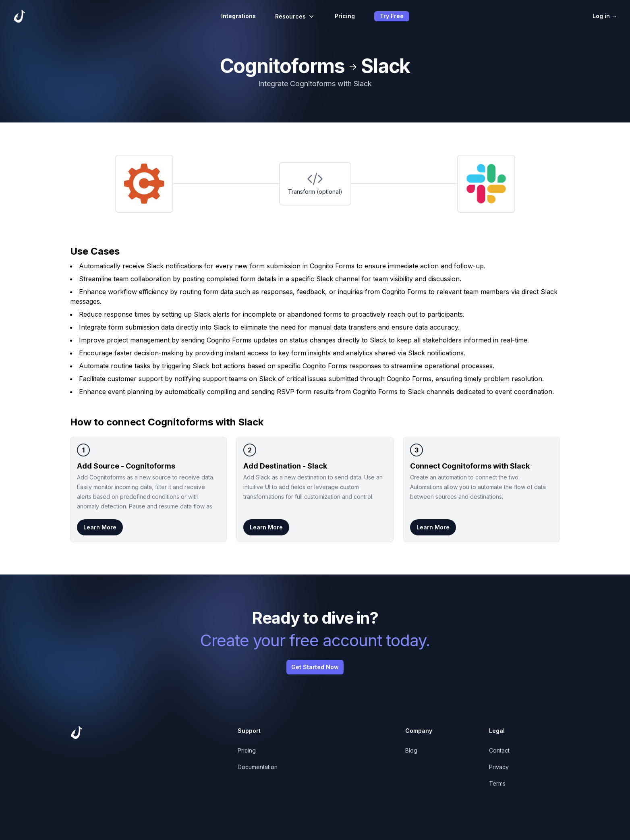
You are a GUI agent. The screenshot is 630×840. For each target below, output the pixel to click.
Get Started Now (315, 667)
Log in (605, 16)
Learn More (100, 527)
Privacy (499, 767)
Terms (497, 783)
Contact (499, 750)
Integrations (238, 16)
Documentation (258, 767)
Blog (411, 750)
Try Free (392, 16)
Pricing (345, 16)
